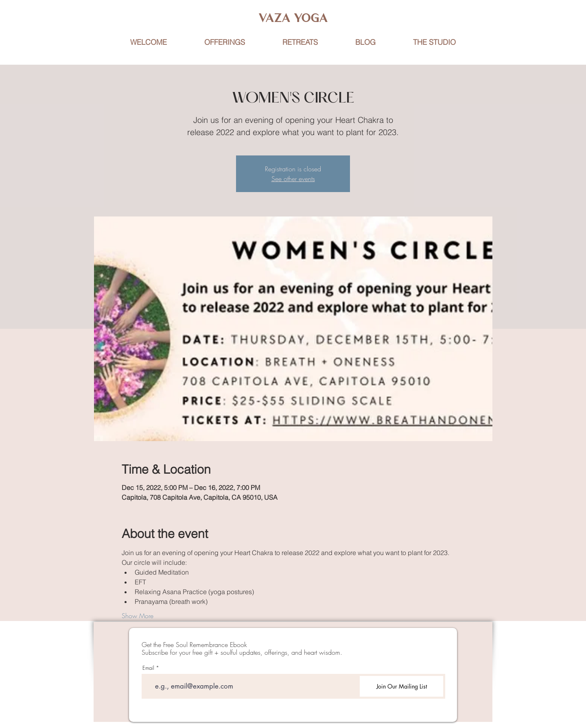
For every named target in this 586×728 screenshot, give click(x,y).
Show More (138, 616)
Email (148, 668)
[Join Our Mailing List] (401, 686)
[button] (300, 42)
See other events (293, 179)
